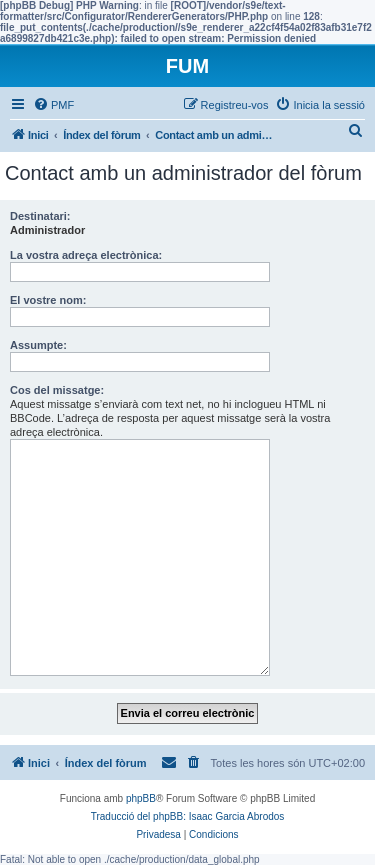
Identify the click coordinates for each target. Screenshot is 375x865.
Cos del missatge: (57, 390)
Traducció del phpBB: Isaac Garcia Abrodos (188, 816)
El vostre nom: (48, 300)
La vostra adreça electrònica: (86, 255)
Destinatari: (40, 216)
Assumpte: (38, 345)
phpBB (141, 798)
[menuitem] (53, 105)
